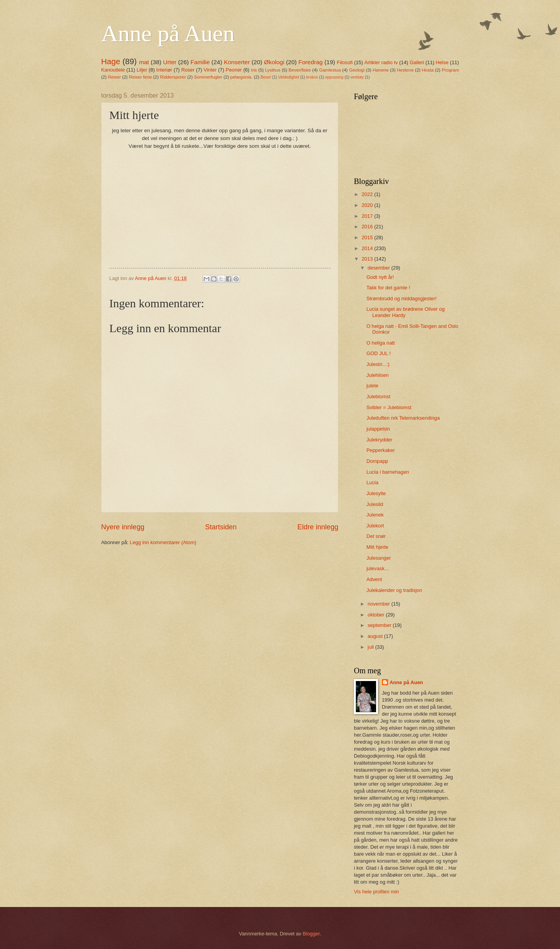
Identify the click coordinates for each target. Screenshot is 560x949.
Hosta (428, 70)
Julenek (375, 515)
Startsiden (221, 527)
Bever (266, 77)
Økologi (274, 62)
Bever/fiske (300, 70)
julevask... (377, 568)
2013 (368, 259)
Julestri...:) (378, 364)
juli (371, 647)
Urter (170, 62)
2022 (368, 194)
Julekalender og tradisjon (394, 590)
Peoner (234, 70)
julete (372, 386)
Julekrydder (379, 440)
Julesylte (376, 493)
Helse (442, 62)
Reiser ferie (140, 77)
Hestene (405, 70)
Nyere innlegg (123, 527)
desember (379, 268)
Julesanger (379, 558)
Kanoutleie (113, 70)
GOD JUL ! (378, 353)
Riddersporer (173, 77)
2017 (368, 216)
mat (144, 62)
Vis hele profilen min (376, 892)
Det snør (376, 536)
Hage (111, 61)
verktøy (357, 77)
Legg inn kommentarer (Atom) (163, 542)
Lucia (372, 482)
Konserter (237, 62)
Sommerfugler (208, 77)
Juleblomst (378, 397)
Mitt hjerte (377, 547)
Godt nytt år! (380, 277)
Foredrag (311, 62)
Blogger (311, 934)
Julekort (375, 526)
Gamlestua (330, 70)
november (379, 604)
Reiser (114, 77)
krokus (312, 77)
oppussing (334, 77)
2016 (368, 227)
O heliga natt (381, 343)
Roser (188, 70)
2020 (368, 205)
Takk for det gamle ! (388, 288)
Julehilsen (377, 375)
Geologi (357, 70)
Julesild (375, 504)
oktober (377, 615)
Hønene (381, 70)
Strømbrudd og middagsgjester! (401, 299)
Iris (254, 70)
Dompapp (377, 461)
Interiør (164, 70)
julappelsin (378, 429)
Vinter (210, 70)
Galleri (417, 62)
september (380, 625)
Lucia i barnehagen (388, 472)
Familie (200, 62)
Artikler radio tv (381, 62)
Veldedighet (289, 77)
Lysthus (273, 70)
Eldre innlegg (318, 527)
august (376, 636)
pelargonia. (241, 77)
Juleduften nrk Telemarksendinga (403, 418)
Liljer (142, 70)
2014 (368, 248)
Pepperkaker (381, 450)
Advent (374, 579)
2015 (368, 237)
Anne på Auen (168, 33)
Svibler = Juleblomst (389, 407)
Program (450, 70)
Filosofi (345, 62)
